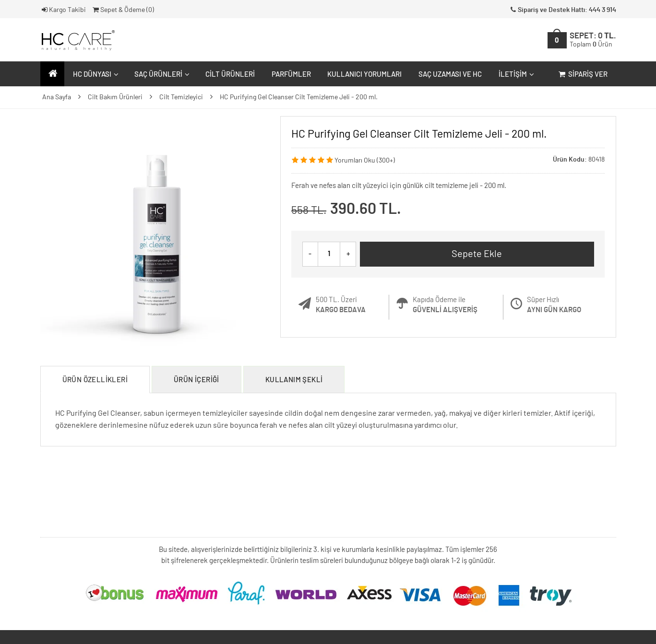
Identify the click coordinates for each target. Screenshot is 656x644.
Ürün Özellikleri (95, 380)
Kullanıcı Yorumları (364, 75)
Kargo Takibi (63, 10)
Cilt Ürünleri (230, 75)
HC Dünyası (95, 75)
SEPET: (593, 40)
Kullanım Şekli (294, 380)
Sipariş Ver (582, 75)
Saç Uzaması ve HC (450, 75)
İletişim (515, 75)
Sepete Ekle (477, 254)
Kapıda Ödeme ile (445, 305)
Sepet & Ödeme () (123, 10)
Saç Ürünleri (161, 75)
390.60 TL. (366, 209)
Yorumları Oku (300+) (365, 161)
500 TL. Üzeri (341, 305)
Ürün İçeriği (197, 380)
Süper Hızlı (554, 305)
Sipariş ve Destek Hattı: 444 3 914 (562, 10)
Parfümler (291, 75)
